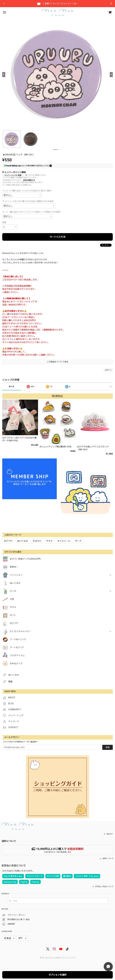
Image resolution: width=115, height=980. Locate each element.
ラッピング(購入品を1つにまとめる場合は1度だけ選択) (27, 191)
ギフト (13, 615)
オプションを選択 (57, 975)
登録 (108, 747)
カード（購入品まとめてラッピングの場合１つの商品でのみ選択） (32, 212)
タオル (13, 607)
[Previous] (4, 75)
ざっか (13, 591)
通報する (108, 370)
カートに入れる (58, 237)
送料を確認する (29, 180)
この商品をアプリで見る (58, 362)
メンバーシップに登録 (13, 175)
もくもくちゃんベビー (20, 631)
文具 (12, 599)
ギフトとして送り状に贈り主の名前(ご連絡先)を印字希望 (28, 201)
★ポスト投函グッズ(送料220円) (25, 559)
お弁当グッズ (16, 664)
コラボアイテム (17, 655)
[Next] (111, 75)
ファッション (16, 575)
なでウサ (14, 623)
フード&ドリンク (18, 639)
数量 (4, 222)
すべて (12, 387)
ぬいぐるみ (15, 583)
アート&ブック (17, 647)
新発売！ (14, 567)
